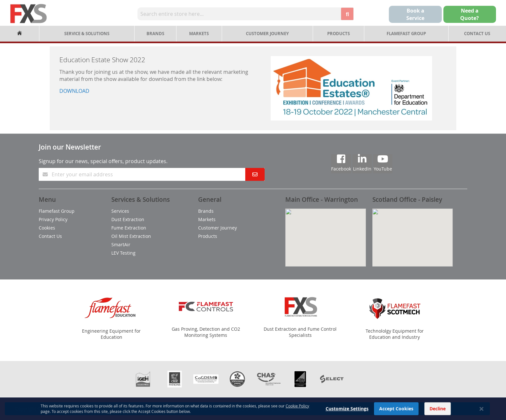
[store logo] (29, 14)
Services (120, 211)
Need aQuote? (470, 14)
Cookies (47, 228)
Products (339, 34)
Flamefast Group (406, 34)
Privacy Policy (53, 219)
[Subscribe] (255, 174)
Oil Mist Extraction (131, 236)
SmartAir (121, 244)
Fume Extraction (129, 228)
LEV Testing (123, 253)
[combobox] (239, 14)
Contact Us (477, 34)
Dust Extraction (128, 219)
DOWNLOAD (74, 91)
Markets (199, 34)
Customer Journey (267, 34)
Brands (155, 34)
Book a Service (415, 14)
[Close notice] (481, 415)
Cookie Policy (297, 412)
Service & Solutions (87, 34)
